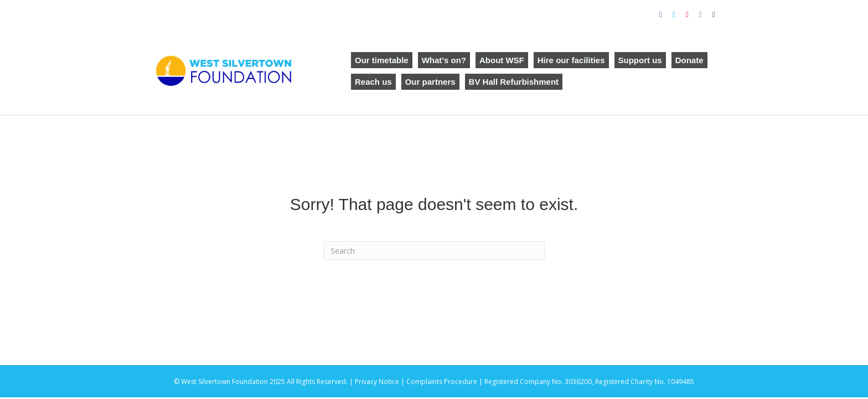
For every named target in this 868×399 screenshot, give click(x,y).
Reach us (373, 82)
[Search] (434, 250)
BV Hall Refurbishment (514, 82)
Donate (689, 60)
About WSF (502, 60)
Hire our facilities (571, 60)
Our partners (430, 82)
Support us (640, 60)
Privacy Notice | (381, 382)
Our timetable (382, 60)
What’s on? (444, 60)
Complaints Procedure (442, 382)
